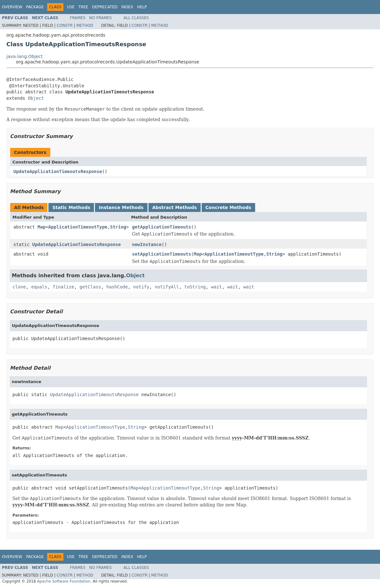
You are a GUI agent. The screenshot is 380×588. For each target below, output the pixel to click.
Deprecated (105, 7)
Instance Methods (121, 207)
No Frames (100, 18)
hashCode (117, 287)
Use (71, 7)
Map (42, 227)
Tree (83, 7)
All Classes (136, 18)
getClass (90, 287)
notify (141, 287)
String (118, 227)
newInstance (147, 244)
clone (19, 287)
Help (142, 7)
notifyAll (167, 287)
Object (36, 98)
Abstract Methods (175, 207)
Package (35, 7)
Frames (78, 18)
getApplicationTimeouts (161, 227)
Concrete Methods (228, 207)
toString (195, 287)
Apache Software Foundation (64, 581)
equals (39, 287)
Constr (65, 25)
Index (127, 7)
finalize (63, 287)
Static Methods (71, 207)
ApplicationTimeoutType (78, 227)
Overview (12, 7)
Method (85, 25)
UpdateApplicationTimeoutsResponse (58, 171)
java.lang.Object (25, 56)
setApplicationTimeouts (161, 254)
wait (217, 287)
